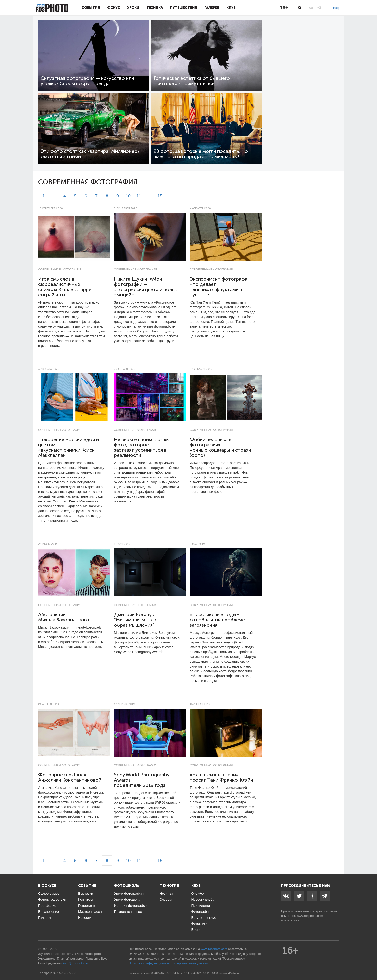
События (91, 8)
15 (160, 196)
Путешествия (184, 8)
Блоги (196, 930)
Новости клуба (203, 900)
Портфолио (47, 906)
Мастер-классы (90, 912)
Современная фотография (60, 269)
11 (139, 196)
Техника (155, 8)
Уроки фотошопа (127, 900)
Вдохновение (49, 912)
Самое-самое (49, 894)
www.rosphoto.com (310, 916)
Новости (85, 918)
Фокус (114, 8)
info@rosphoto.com (77, 963)
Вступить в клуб (204, 918)
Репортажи (87, 906)
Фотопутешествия (52, 900)
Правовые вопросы (129, 912)
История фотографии (131, 906)
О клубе (198, 894)
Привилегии (201, 906)
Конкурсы (86, 900)
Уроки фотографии (129, 894)
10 (128, 196)
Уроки (133, 8)
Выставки (86, 894)
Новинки (166, 894)
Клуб (231, 8)
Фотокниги (199, 924)
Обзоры (166, 900)
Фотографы (200, 912)
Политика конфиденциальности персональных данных (168, 963)
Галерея (212, 8)
